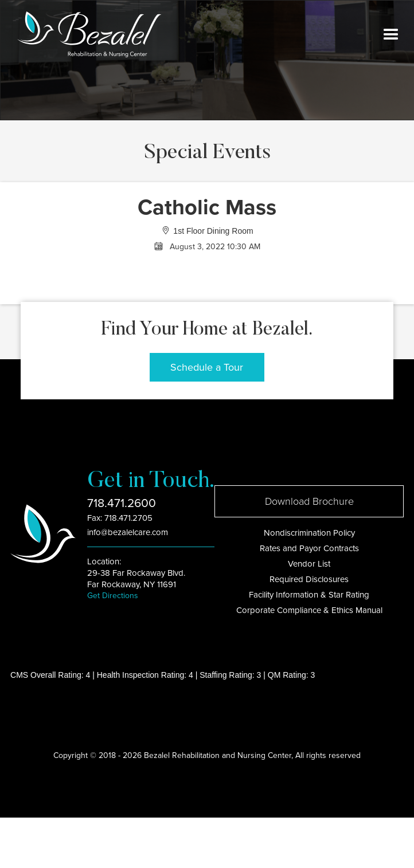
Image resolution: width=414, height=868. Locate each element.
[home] (86, 34)
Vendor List (309, 564)
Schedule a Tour (207, 367)
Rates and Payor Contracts (309, 548)
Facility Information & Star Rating (309, 595)
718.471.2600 (122, 503)
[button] (391, 35)
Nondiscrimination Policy (309, 533)
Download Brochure (309, 501)
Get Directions (113, 596)
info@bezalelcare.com (128, 532)
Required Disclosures (309, 579)
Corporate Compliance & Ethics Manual (309, 610)
